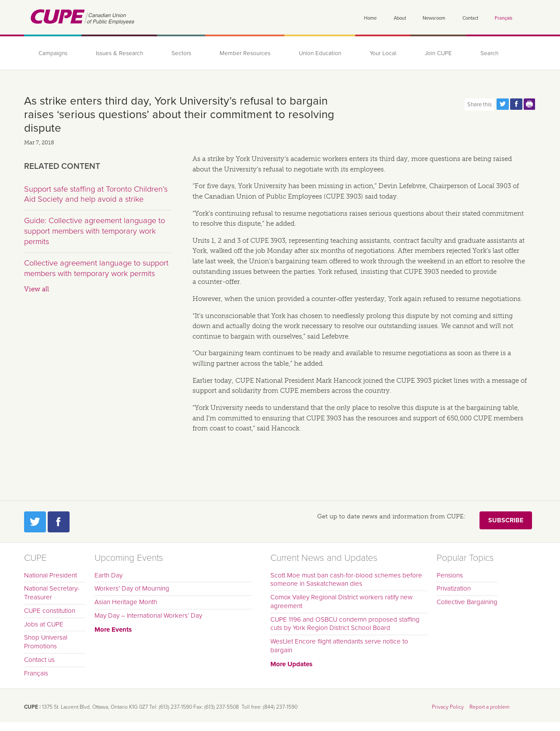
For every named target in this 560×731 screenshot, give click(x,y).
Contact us (39, 660)
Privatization (454, 588)
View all (37, 289)
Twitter (35, 522)
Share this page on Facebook (516, 104)
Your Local (383, 53)
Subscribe (506, 520)
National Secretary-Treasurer (52, 593)
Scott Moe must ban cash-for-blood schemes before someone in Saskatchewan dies (346, 580)
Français (504, 18)
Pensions (450, 575)
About (400, 18)
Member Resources (245, 53)
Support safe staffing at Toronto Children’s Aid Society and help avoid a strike (96, 194)
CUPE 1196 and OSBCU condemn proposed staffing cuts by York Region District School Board (345, 624)
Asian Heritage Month (126, 602)
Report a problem (490, 707)
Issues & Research (119, 53)
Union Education (320, 53)
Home (370, 18)
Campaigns (53, 53)
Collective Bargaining (467, 602)
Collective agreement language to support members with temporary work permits (96, 268)
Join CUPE (438, 53)
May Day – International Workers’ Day (148, 616)
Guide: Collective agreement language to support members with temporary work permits (94, 231)
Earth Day (108, 575)
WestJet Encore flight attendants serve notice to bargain (339, 646)
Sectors (181, 53)
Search (489, 53)
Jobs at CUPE (44, 624)
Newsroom (434, 18)
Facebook (59, 522)
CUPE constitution (50, 611)
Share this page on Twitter (503, 104)
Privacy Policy (448, 707)
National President (51, 575)
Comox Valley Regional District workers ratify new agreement (341, 602)
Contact (470, 18)
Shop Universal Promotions (46, 642)
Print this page (530, 104)
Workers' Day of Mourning (132, 588)
